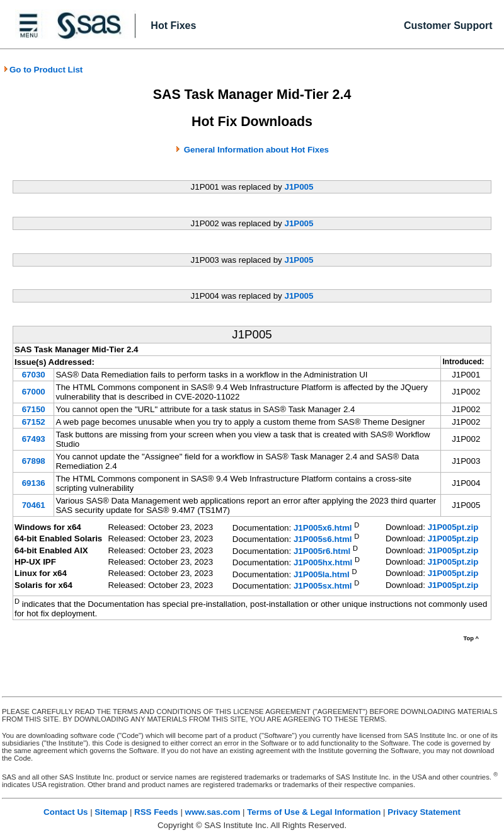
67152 (34, 422)
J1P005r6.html (322, 551)
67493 (34, 439)
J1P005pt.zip (453, 527)
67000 (34, 392)
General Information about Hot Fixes (256, 150)
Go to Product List (43, 70)
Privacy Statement (424, 812)
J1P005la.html (322, 574)
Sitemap (111, 812)
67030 (34, 375)
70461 (34, 505)
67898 (34, 461)
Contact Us (66, 812)
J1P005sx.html (323, 586)
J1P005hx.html (323, 563)
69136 (34, 483)
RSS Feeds (156, 812)
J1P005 (299, 187)
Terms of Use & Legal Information (314, 812)
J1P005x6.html (323, 528)
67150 (34, 409)
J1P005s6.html (323, 540)
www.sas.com (213, 812)
